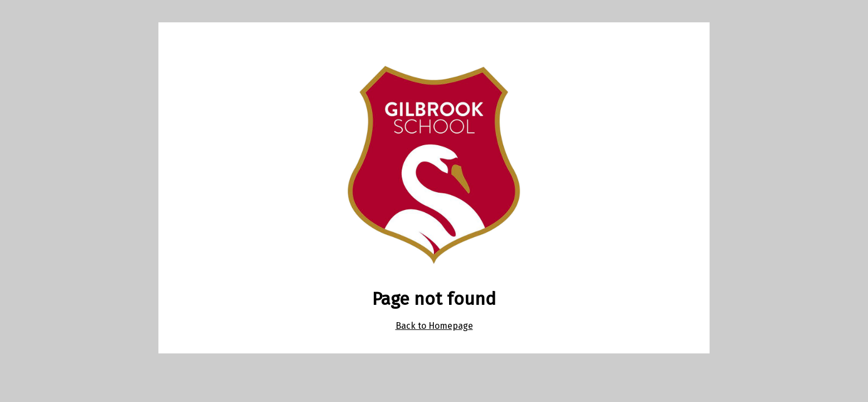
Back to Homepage (434, 326)
